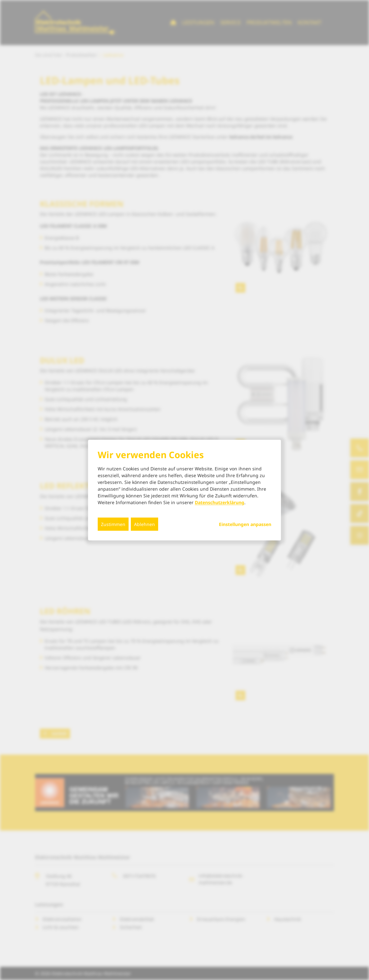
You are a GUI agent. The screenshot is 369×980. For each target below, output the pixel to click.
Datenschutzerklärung (220, 502)
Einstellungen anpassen (245, 524)
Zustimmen (113, 524)
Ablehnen (144, 524)
